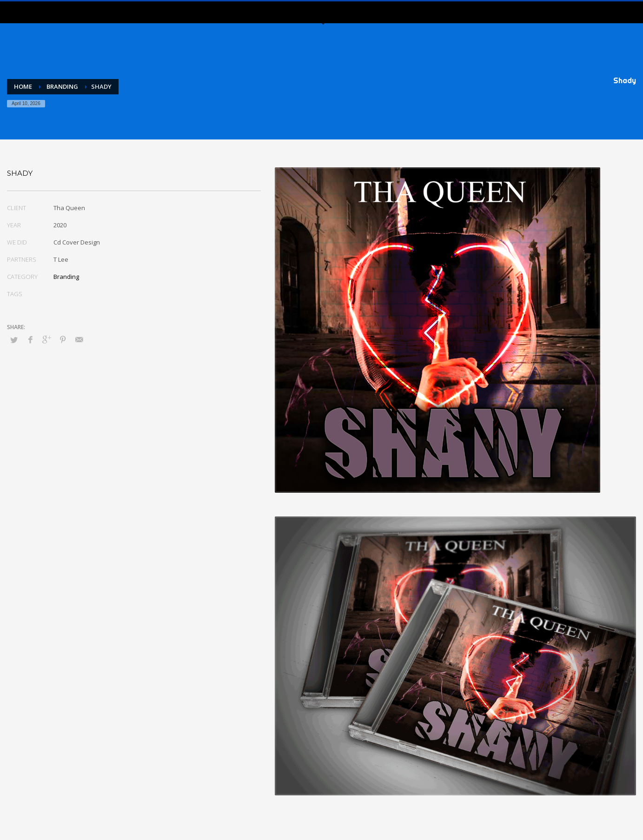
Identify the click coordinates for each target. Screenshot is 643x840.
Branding (66, 277)
